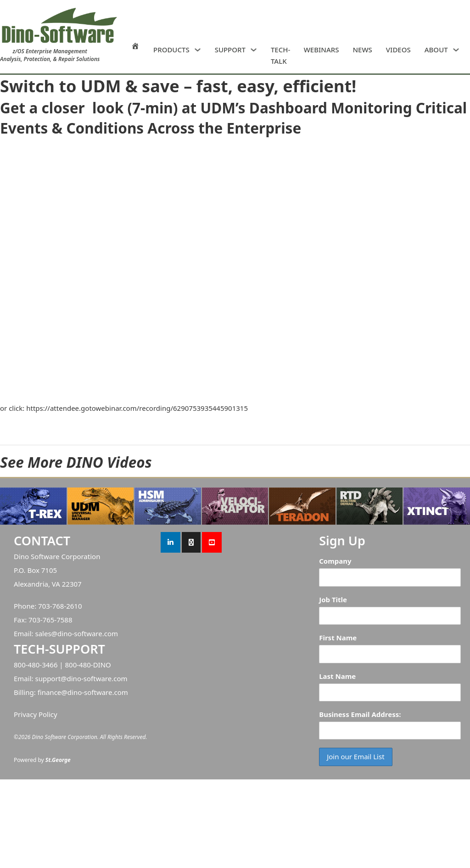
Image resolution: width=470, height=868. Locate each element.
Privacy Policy (36, 714)
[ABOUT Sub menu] (456, 50)
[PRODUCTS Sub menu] (198, 50)
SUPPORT (230, 50)
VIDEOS (398, 50)
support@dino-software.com (81, 678)
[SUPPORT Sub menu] (254, 50)
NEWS (362, 50)
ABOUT (436, 50)
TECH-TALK (280, 56)
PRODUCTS (171, 50)
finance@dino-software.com (83, 692)
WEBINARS (322, 50)
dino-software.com (88, 633)
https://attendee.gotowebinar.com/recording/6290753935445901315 (137, 408)
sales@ (46, 633)
